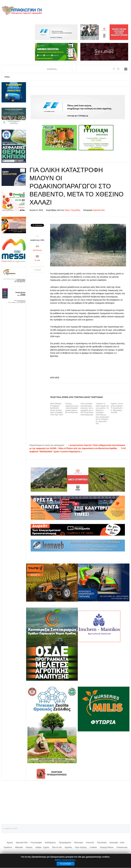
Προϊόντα (8, 847)
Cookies (93, 847)
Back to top (11, 829)
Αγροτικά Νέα (99, 210)
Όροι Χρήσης (81, 847)
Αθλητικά (19, 847)
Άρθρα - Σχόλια (42, 847)
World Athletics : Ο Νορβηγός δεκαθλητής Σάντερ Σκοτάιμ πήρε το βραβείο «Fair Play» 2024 (57, 409)
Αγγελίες (68, 847)
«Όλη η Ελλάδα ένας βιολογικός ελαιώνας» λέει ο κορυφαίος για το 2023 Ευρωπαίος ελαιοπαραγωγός (87, 409)
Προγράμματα (65, 842)
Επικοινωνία (122, 847)
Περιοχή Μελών (107, 847)
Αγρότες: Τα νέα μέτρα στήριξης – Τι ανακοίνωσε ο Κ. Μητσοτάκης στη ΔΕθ (117, 408)
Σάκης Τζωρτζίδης (72, 210)
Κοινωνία (90, 842)
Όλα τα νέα (57, 847)
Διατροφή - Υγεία (117, 842)
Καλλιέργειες (50, 842)
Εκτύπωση (37, 250)
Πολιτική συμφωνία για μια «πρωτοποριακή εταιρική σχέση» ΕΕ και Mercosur (72, 408)
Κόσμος (29, 847)
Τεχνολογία (102, 842)
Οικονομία (79, 842)
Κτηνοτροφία (36, 842)
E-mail (37, 260)
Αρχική (10, 842)
